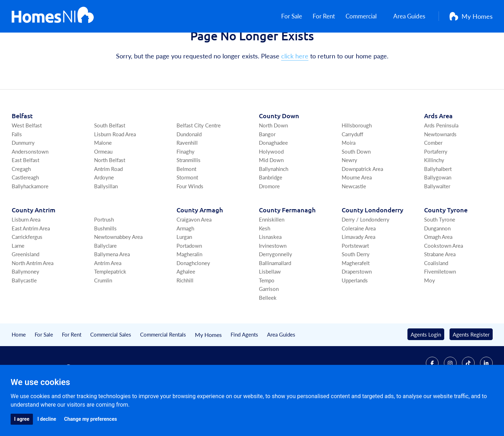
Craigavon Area (194, 255)
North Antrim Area (33, 298)
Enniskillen (272, 255)
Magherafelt (356, 298)
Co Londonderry (372, 245)
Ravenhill (187, 178)
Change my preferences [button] (90, 419)
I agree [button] (22, 419)
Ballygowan (438, 213)
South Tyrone (440, 255)
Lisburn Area (26, 255)
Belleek (268, 333)
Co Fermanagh (287, 245)
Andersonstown (30, 187)
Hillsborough (357, 160)
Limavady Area (358, 272)
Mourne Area (357, 213)
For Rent (327, 18)
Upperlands (355, 315)
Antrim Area (108, 298)
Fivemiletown (440, 307)
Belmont (186, 204)
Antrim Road (108, 204)
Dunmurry (23, 178)
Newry (349, 195)
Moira (349, 178)
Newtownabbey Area (118, 272)
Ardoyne (104, 213)
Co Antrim (34, 245)
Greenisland (25, 289)
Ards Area (438, 151)
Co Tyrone (446, 245)
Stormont (187, 213)
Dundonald (189, 169)
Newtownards (440, 169)
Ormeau (103, 187)
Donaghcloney (193, 298)
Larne (18, 281)
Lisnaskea (270, 272)
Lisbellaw (270, 307)
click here (295, 91)
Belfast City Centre (199, 160)
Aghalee (186, 307)
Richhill (185, 315)
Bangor (267, 169)
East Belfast (25, 195)
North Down (273, 160)
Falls (17, 169)
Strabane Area (440, 289)
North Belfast (110, 195)
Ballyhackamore (30, 221)
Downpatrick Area (362, 204)
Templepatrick (110, 307)
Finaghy (186, 187)
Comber (433, 178)
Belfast (22, 151)
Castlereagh (25, 213)
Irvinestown (273, 281)
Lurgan (184, 272)
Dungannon (437, 263)
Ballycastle (24, 315)
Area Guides (411, 18)
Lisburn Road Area (115, 169)
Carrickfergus (27, 272)
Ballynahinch (274, 204)
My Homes (471, 18)
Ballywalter (437, 221)
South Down (356, 187)
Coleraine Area (359, 263)
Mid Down (271, 195)
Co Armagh (200, 245)
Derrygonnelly (276, 289)
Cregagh (21, 204)
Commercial (366, 18)
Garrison (269, 324)
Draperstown (357, 307)
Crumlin (103, 315)
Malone (103, 178)
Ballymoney (25, 307)
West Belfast (27, 160)
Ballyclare (105, 281)
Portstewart (355, 281)
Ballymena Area (112, 289)
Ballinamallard (275, 298)
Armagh (185, 263)
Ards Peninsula (441, 160)
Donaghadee (273, 178)
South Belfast (110, 160)
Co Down (279, 151)
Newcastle (354, 221)
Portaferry (436, 187)
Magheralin (189, 289)
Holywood (271, 187)
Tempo (267, 315)
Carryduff (352, 169)
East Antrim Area (31, 263)
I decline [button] (47, 419)
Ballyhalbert (438, 204)
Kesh (265, 263)
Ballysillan (106, 221)
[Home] (53, 18)
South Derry (356, 289)
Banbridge (271, 213)
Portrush (104, 255)
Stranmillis (189, 195)
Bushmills (105, 263)
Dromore (269, 221)
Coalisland (436, 298)
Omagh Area (438, 272)
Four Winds (190, 221)
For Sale (293, 18)
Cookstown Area (444, 281)
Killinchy (434, 195)
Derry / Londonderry (366, 255)
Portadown (189, 281)
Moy (430, 315)
